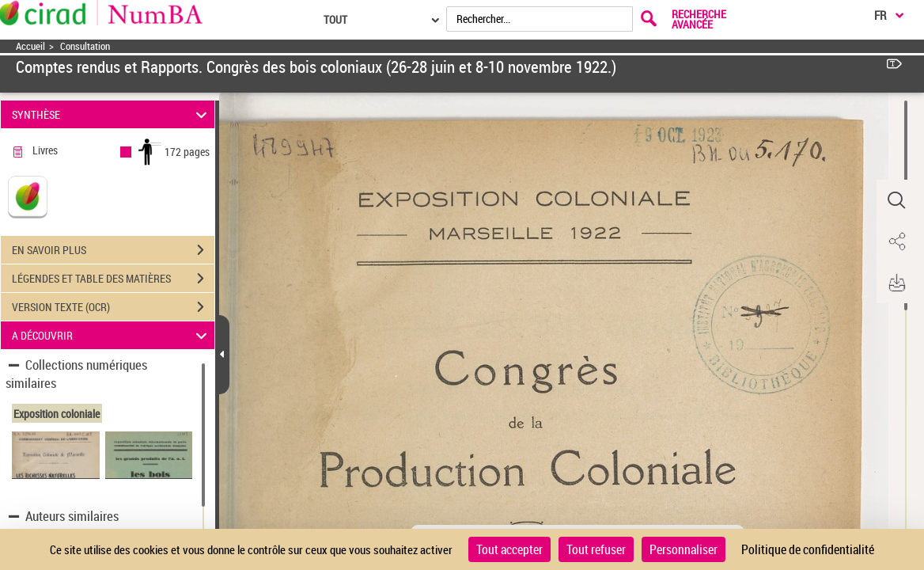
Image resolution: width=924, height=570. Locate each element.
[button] (896, 200)
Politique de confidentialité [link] (808, 549)
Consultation (85, 46)
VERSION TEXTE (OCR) (113, 307)
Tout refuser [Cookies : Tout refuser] (596, 549)
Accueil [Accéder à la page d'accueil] (30, 46)
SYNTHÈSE (112, 114)
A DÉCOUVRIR (112, 335)
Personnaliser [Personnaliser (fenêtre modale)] (684, 549)
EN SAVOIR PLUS (113, 250)
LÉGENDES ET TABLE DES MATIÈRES (113, 279)
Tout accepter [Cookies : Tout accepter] (509, 549)
